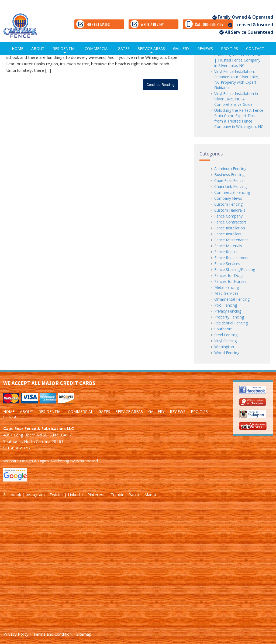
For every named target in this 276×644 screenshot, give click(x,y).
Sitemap (84, 634)
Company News (228, 198)
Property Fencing (229, 317)
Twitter (56, 494)
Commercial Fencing (232, 192)
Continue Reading (160, 85)
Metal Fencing (227, 287)
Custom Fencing (228, 204)
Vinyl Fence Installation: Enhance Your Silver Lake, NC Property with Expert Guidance (237, 79)
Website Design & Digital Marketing (36, 461)
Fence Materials (228, 246)
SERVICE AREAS (151, 51)
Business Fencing (229, 174)
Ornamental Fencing (232, 299)
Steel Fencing (226, 335)
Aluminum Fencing (230, 169)
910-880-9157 (17, 448)
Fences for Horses (230, 281)
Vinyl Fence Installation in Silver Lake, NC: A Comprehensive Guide (236, 99)
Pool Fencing (226, 305)
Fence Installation (230, 228)
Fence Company (228, 216)
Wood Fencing (227, 353)
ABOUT (38, 48)
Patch (134, 494)
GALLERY (181, 48)
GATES (124, 48)
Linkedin (75, 494)
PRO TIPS (230, 48)
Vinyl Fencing (225, 341)
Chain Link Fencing (230, 186)
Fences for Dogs (229, 275)
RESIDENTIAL (65, 51)
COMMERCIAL (97, 48)
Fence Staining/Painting (235, 270)
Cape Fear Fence (229, 180)
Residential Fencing (231, 323)
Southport (223, 329)
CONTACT (255, 48)
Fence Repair (226, 252)
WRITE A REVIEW (147, 24)
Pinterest (96, 494)
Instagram (35, 494)
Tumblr (117, 494)
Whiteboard (87, 461)
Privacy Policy (16, 634)
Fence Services (227, 264)
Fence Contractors (230, 222)
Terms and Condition (52, 634)
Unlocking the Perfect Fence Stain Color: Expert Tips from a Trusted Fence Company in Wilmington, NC (239, 118)
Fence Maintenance (231, 240)
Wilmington (224, 347)
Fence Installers (228, 234)
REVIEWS (205, 48)
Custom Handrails (230, 210)
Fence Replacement (232, 258)
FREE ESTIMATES (93, 24)
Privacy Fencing (228, 311)
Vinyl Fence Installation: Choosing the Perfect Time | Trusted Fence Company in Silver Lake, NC (238, 57)
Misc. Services (226, 293)
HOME (18, 48)
